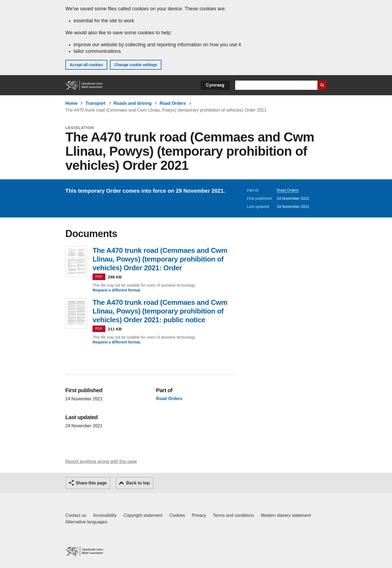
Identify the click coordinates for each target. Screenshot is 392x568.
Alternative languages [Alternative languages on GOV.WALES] (86, 522)
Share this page (91, 483)
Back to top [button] (138, 483)
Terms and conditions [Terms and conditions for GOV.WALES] (233, 515)
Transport (96, 103)
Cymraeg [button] (215, 85)
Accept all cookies (86, 65)
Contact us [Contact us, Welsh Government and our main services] (76, 515)
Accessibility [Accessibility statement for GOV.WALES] (105, 515)
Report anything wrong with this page (101, 461)
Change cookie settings (136, 65)
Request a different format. (117, 290)
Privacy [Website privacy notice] (199, 515)
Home (71, 103)
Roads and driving (133, 103)
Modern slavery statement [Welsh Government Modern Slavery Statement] (286, 515)
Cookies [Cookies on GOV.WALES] (177, 515)
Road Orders (173, 103)
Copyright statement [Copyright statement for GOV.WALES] (143, 515)
